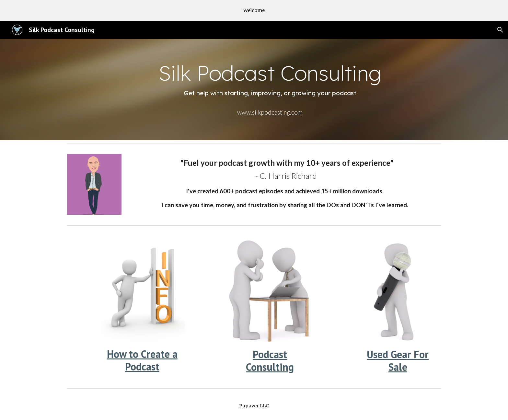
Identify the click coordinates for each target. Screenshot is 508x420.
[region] (254, 10)
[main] (270, 80)
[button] (500, 30)
